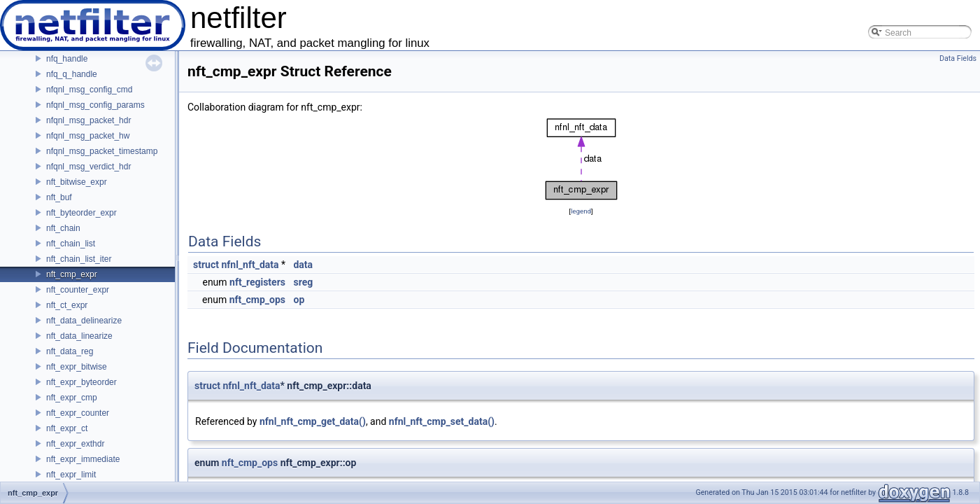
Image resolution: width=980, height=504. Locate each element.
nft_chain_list (71, 244)
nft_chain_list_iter (79, 259)
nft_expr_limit (71, 475)
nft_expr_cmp (72, 398)
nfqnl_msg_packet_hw (88, 136)
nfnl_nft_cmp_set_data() (442, 421)
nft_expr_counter (78, 413)
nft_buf (59, 197)
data (303, 265)
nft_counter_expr (78, 290)
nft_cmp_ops (257, 300)
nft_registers (257, 282)
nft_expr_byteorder (81, 382)
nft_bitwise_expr (77, 182)
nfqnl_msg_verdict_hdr (88, 167)
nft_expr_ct (67, 428)
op (299, 300)
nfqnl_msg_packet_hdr (88, 120)
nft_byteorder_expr (81, 213)
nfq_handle (67, 59)
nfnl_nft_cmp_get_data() (313, 421)
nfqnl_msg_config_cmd (89, 90)
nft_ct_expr (67, 305)
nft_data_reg (70, 351)
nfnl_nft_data (250, 265)
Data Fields (958, 58)
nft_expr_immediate (83, 459)
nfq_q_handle (72, 74)
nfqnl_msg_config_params (95, 105)
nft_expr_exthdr (75, 444)
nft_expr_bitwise (77, 367)
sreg (303, 282)
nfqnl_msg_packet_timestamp (102, 151)
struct (206, 265)
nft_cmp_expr (72, 274)
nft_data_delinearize (84, 321)
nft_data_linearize (79, 336)
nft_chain (63, 228)
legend (581, 211)
